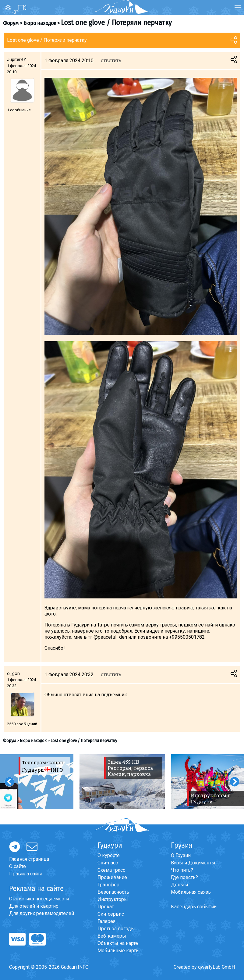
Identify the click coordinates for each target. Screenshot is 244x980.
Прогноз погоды (116, 929)
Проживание (112, 877)
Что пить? (182, 870)
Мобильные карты (119, 951)
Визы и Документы (193, 863)
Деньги (179, 885)
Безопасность (113, 892)
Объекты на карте (118, 943)
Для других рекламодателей (42, 913)
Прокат (106, 907)
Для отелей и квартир (34, 906)
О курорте (109, 855)
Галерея (106, 921)
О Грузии (181, 855)
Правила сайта (26, 874)
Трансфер (108, 885)
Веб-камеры (112, 936)
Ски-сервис (111, 914)
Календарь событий (194, 907)
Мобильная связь (191, 892)
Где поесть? (184, 877)
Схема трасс (111, 870)
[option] (122, 782)
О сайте (18, 866)
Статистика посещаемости (39, 899)
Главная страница (29, 859)
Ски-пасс (108, 863)
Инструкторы (113, 899)
